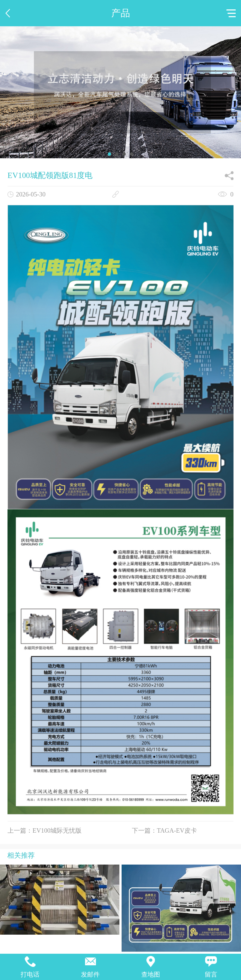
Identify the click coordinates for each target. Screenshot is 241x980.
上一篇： (45, 830)
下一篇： (164, 830)
